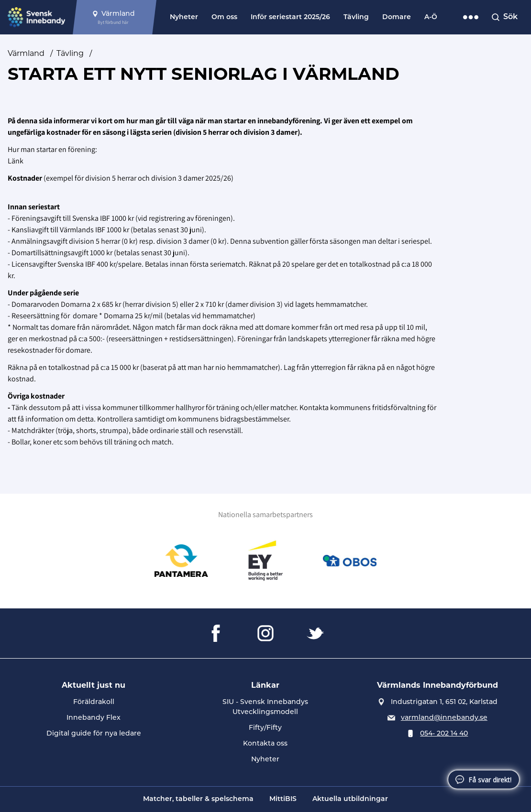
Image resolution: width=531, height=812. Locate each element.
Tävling (356, 17)
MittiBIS (283, 799)
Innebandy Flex (94, 717)
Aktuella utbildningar (350, 799)
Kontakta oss (265, 743)
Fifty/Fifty (265, 727)
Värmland (26, 53)
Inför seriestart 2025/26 (290, 17)
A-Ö (431, 17)
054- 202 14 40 (444, 733)
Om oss (224, 17)
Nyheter (184, 17)
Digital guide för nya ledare (94, 733)
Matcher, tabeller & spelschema (198, 799)
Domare (397, 17)
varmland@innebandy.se (444, 717)
